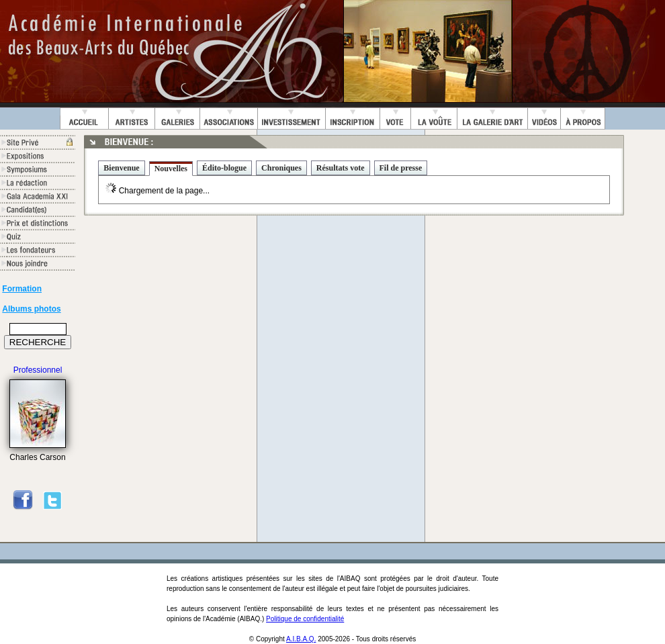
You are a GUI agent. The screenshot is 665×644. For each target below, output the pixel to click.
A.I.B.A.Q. (301, 639)
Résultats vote (341, 168)
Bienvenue (121, 168)
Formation (22, 289)
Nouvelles (171, 169)
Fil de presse (401, 168)
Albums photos (31, 309)
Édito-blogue (224, 168)
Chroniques (281, 168)
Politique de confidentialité (305, 619)
